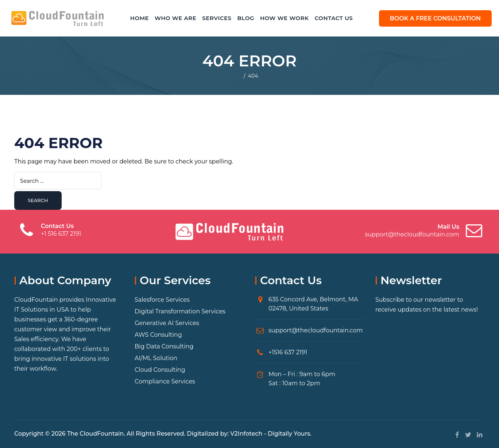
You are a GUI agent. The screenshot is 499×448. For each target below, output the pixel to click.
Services (217, 18)
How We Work (285, 18)
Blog (245, 18)
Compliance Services (165, 381)
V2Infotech (246, 434)
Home (140, 18)
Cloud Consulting (160, 370)
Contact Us (334, 18)
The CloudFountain (95, 434)
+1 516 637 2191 (61, 234)
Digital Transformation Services (180, 311)
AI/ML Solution (156, 358)
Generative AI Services (167, 323)
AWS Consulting (158, 335)
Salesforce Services (162, 300)
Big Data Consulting (164, 346)
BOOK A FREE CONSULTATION (435, 18)
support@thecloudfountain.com (412, 234)
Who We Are (175, 18)
